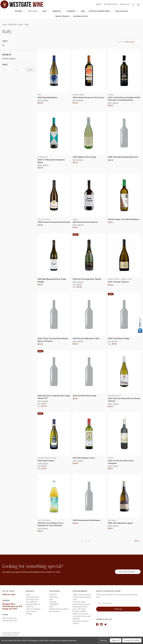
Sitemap (29, 614)
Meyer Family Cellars (81, 614)
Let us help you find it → (128, 572)
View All (76, 623)
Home (28, 595)
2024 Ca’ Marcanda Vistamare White (51, 161)
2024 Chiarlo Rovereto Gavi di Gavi (88, 97)
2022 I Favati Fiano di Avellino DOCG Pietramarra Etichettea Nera (124, 99)
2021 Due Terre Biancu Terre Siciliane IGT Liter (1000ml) (51, 524)
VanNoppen (16, 633)
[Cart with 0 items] (138, 4)
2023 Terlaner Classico (118, 282)
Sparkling (58, 11)
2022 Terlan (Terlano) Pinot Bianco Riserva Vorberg (53, 340)
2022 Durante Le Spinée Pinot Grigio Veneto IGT (54, 397)
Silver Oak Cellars (79, 609)
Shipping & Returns (33, 604)
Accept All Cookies (132, 640)
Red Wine (20, 11)
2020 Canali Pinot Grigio (119, 338)
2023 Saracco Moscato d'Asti (86, 338)
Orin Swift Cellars (79, 602)
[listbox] (132, 42)
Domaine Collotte (79, 611)
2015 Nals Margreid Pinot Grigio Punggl (52, 280)
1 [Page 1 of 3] (82, 541)
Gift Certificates (111, 4)
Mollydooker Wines (80, 607)
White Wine (33, 11)
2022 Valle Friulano (46, 461)
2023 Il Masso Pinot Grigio (85, 157)
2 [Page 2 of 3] (86, 541)
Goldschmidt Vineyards (81, 604)
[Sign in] (133, 4)
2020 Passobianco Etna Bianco (86, 520)
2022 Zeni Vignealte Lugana (120, 523)
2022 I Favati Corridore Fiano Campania (121, 462)
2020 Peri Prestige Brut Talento (87, 279)
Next (138, 541)
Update (30, 70)
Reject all (116, 640)
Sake (83, 11)
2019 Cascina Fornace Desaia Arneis (54, 222)
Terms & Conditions (33, 609)
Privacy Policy (31, 611)
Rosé (46, 11)
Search (98, 4)
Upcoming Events (81, 16)
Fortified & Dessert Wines (100, 11)
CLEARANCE (72, 11)
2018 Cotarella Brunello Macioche (123, 157)
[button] (19, 65)
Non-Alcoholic (122, 11)
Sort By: (120, 42)
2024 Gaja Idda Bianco (48, 97)
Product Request (62, 16)
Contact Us (125, 4)
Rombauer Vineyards (81, 621)
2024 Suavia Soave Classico (85, 222)
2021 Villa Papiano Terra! (84, 458)
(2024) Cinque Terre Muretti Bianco (124, 219)
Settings (104, 640)
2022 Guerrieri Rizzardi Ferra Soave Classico (124, 400)
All (3, 45)
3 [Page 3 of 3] (89, 541)
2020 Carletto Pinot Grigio (85, 396)
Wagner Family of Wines (82, 595)
